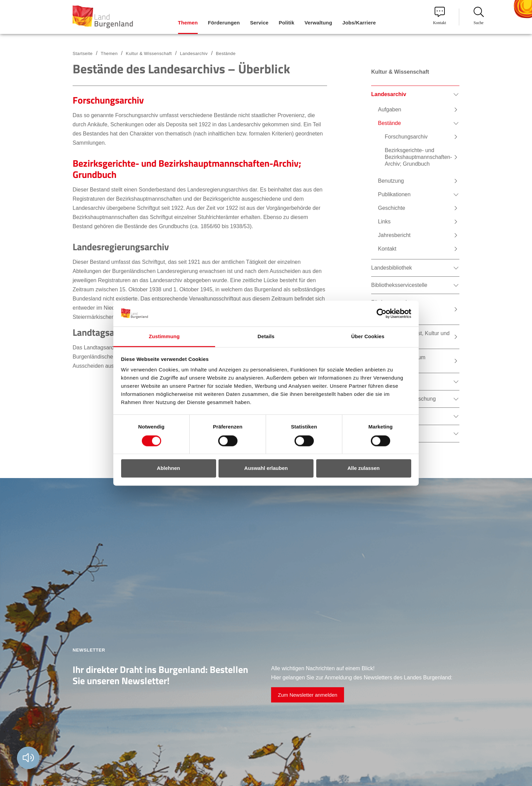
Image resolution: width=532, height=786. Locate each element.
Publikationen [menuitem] (394, 194)
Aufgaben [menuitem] (390, 109)
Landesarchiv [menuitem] (389, 94)
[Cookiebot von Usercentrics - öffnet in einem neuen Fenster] (382, 313)
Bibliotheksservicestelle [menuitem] (399, 285)
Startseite (83, 53)
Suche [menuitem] (479, 16)
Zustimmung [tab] (164, 337)
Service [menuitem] (259, 23)
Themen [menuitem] (188, 23)
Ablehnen (168, 468)
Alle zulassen (364, 468)
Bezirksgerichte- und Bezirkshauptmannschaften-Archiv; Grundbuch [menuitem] (418, 157)
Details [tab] (266, 337)
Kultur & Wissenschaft (149, 53)
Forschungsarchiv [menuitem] (406, 137)
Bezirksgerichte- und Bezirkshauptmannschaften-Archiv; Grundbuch (187, 169)
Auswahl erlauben (266, 468)
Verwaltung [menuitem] (318, 23)
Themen (109, 53)
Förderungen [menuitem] (224, 23)
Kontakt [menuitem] (440, 16)
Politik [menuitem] (286, 23)
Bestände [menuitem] (389, 123)
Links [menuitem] (384, 222)
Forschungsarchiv (108, 100)
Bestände (226, 53)
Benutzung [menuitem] (391, 181)
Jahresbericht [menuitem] (394, 235)
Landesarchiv (194, 53)
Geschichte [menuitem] (392, 208)
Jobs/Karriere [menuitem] (359, 23)
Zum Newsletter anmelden (308, 695)
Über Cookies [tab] (368, 337)
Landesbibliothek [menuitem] (392, 268)
